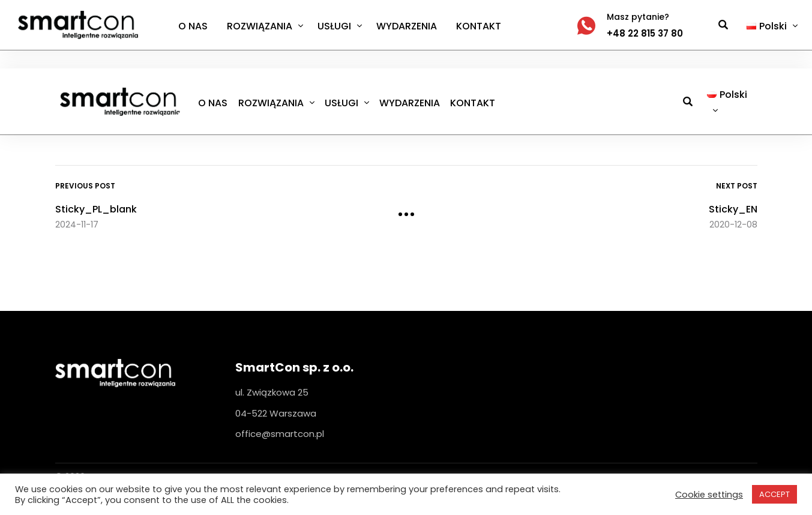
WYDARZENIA (407, 26)
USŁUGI (334, 26)
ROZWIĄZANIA (260, 26)
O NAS (193, 26)
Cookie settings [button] (709, 495)
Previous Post (85, 186)
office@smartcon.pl (280, 434)
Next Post (737, 186)
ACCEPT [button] (774, 494)
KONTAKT (479, 26)
